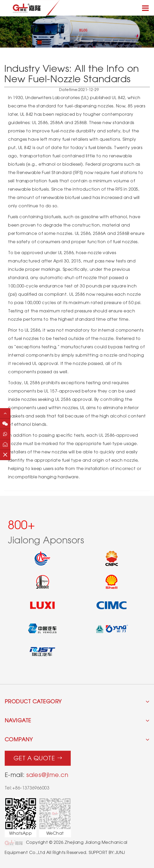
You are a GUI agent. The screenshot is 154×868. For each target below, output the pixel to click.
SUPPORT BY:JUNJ (107, 853)
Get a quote (38, 757)
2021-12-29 (79, 90)
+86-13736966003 (31, 788)
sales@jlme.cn (47, 775)
